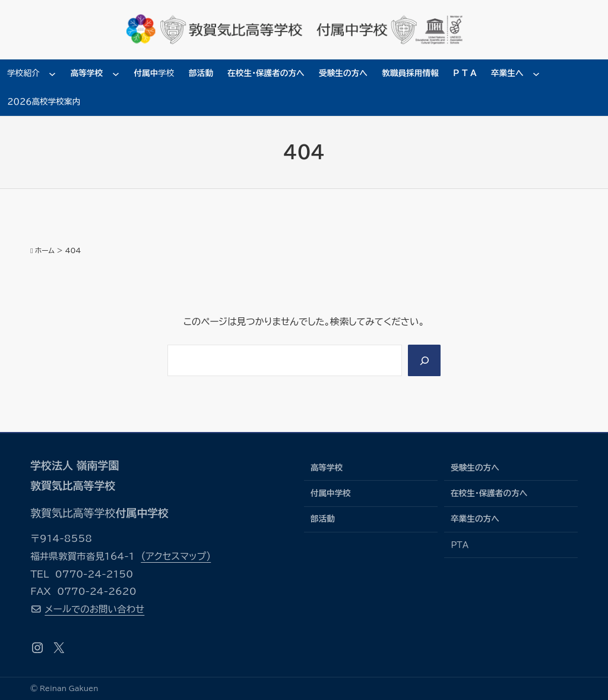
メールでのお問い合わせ (94, 609)
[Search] (424, 360)
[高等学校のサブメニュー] (116, 74)
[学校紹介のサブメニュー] (52, 74)
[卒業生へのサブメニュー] (536, 74)
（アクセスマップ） (176, 556)
